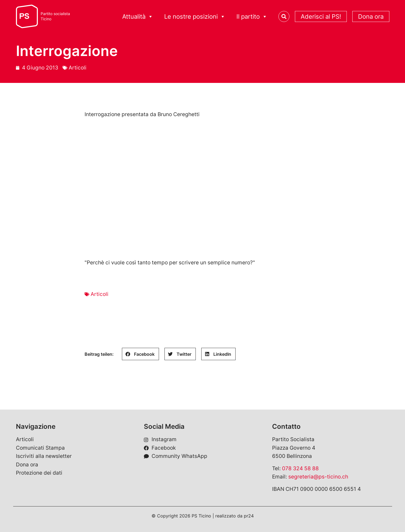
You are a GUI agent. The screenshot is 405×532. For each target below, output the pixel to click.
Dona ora (371, 16)
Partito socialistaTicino (55, 16)
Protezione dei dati (39, 473)
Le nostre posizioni (195, 17)
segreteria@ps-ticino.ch (318, 477)
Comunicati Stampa (40, 448)
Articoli (78, 68)
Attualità (138, 17)
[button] (140, 354)
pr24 (249, 516)
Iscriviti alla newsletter (44, 456)
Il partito (252, 17)
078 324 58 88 (300, 468)
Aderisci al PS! (321, 16)
